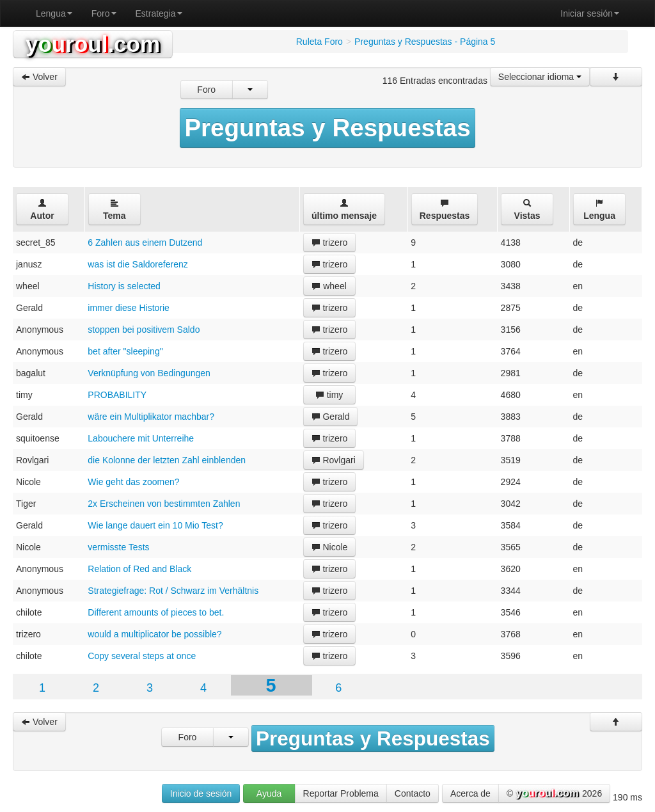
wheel (329, 286)
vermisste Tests (118, 547)
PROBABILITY (117, 395)
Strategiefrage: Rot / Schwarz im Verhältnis (173, 591)
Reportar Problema (341, 793)
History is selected (124, 286)
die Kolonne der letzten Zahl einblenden (167, 460)
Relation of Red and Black (139, 569)
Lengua (54, 13)
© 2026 (554, 794)
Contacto (413, 793)
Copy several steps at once (142, 656)
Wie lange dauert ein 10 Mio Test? (155, 525)
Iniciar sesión (590, 13)
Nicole (330, 547)
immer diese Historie (129, 308)
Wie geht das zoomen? (133, 482)
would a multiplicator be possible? (154, 634)
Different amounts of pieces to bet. (156, 612)
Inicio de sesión (201, 793)
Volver (39, 77)
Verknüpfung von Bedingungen (149, 373)
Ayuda (269, 793)
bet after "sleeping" (125, 351)
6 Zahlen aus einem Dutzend (145, 243)
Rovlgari (334, 460)
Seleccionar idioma (540, 77)
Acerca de (470, 793)
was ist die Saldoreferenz (138, 264)
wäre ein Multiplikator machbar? (151, 417)
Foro (104, 13)
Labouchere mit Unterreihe (141, 438)
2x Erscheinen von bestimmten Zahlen (164, 504)
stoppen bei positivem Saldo (144, 330)
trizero (330, 243)
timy (329, 395)
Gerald (331, 417)
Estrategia (159, 13)
